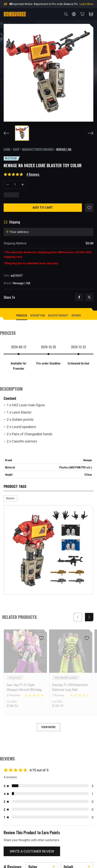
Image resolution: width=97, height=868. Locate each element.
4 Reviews (33, 174)
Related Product (58, 315)
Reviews (76, 315)
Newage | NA (64, 149)
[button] (89, 617)
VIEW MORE (48, 727)
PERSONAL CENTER (91, 14)
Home (7, 149)
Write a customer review (32, 851)
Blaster (10, 498)
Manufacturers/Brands (38, 149)
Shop (16, 149)
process (22, 315)
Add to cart (43, 208)
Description (38, 315)
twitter (89, 297)
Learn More (86, 4)
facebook (79, 297)
